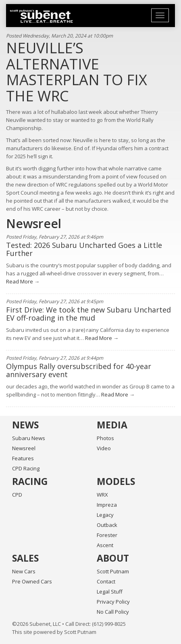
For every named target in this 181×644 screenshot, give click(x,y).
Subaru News (29, 438)
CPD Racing (26, 468)
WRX (102, 495)
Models (116, 481)
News (25, 425)
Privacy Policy (113, 602)
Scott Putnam (113, 571)
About (113, 558)
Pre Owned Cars (32, 581)
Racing (30, 481)
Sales (25, 558)
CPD (17, 495)
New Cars (24, 571)
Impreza (107, 505)
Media (112, 425)
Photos (105, 438)
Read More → (23, 281)
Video (104, 448)
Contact (106, 581)
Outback (107, 525)
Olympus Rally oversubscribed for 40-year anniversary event (79, 370)
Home (41, 16)
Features (23, 458)
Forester (107, 535)
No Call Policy (113, 612)
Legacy (105, 515)
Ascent (105, 545)
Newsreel (24, 448)
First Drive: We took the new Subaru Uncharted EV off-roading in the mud (88, 314)
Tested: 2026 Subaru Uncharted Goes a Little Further (84, 249)
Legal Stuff (110, 592)
